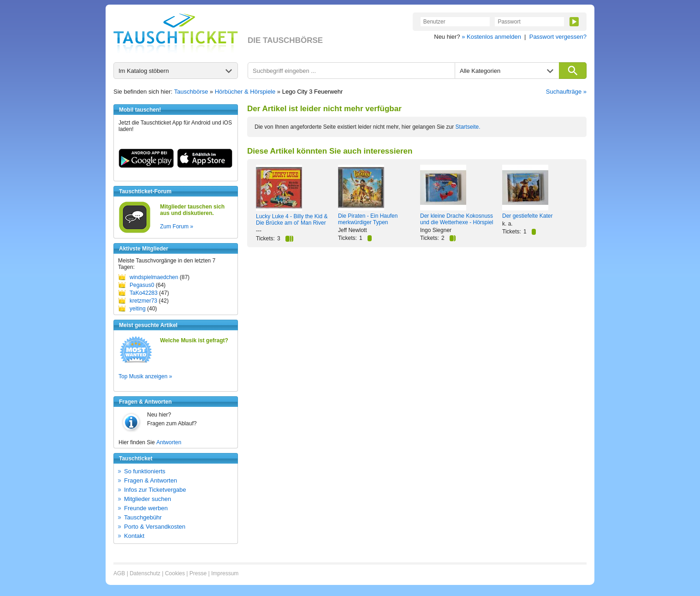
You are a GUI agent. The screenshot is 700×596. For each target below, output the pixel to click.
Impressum (225, 573)
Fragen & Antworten (151, 480)
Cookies (175, 573)
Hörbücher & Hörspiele (245, 92)
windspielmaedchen (154, 277)
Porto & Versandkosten (155, 527)
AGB (119, 573)
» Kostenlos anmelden (491, 37)
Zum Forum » (177, 226)
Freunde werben (146, 508)
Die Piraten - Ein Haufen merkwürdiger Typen (368, 219)
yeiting (138, 309)
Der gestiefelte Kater (527, 216)
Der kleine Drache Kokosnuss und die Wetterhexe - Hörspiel (457, 219)
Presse (198, 573)
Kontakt (134, 536)
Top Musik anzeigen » (145, 376)
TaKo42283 (144, 293)
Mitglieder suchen (148, 499)
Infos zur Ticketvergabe (155, 490)
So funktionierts (145, 471)
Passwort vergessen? (558, 37)
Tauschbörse (191, 92)
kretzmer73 (143, 301)
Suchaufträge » (566, 92)
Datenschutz (145, 573)
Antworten (169, 442)
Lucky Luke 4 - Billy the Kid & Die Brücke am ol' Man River (292, 220)
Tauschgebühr (143, 517)
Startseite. (468, 127)
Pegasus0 (142, 285)
